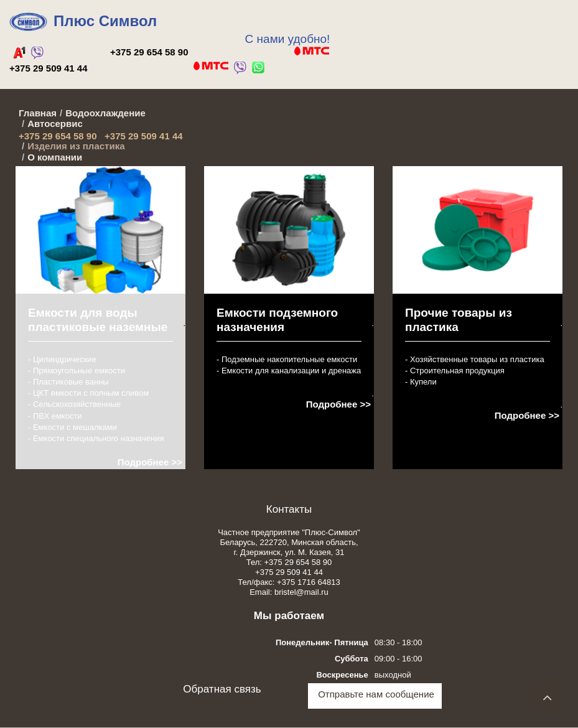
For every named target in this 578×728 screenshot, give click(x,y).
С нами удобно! (288, 39)
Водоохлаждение (105, 113)
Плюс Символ (105, 21)
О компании (55, 157)
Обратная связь (222, 689)
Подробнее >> (150, 462)
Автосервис (55, 124)
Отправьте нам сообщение (376, 694)
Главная (38, 113)
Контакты (289, 509)
